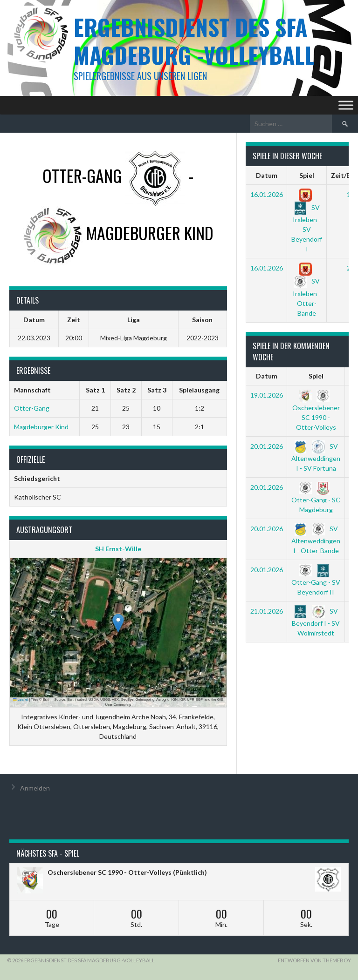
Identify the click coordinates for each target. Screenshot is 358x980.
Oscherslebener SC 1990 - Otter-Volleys (316, 411)
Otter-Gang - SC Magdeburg (316, 498)
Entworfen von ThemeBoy (314, 960)
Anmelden (35, 788)
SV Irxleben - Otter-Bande (307, 290)
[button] (118, 623)
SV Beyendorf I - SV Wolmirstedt (316, 622)
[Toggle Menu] (346, 105)
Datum (267, 175)
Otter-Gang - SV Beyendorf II (316, 581)
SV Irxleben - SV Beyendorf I (307, 222)
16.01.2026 (267, 194)
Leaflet (21, 700)
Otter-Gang (32, 408)
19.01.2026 (267, 395)
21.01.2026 (267, 611)
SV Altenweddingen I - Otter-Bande (316, 540)
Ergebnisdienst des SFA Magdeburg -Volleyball (194, 41)
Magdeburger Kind (41, 427)
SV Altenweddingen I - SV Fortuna (316, 457)
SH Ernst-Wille (118, 549)
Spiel (307, 175)
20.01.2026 (267, 446)
